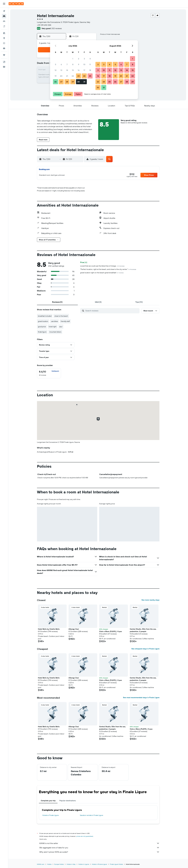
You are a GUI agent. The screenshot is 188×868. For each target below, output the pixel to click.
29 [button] (73, 82)
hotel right (53, 327)
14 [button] (67, 70)
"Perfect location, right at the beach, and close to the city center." (108, 269)
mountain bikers (55, 332)
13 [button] (61, 70)
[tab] (57, 302)
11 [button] (90, 64)
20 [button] (61, 76)
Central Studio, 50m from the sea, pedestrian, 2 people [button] (143, 630)
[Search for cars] (4, 21)
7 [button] (67, 64)
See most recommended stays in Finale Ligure (141, 697)
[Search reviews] (112, 311)
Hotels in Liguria (84, 864)
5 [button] (56, 64)
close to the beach (61, 316)
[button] (4, 4)
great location (43, 321)
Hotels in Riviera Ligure (99, 864)
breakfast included (45, 316)
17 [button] (84, 70)
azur (61, 327)
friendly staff (65, 321)
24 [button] (84, 76)
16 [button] (79, 70)
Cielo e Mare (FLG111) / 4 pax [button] (111, 631)
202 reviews (57, 28)
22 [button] (73, 76)
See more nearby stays (150, 600)
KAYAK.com (41, 864)
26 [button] (55, 82)
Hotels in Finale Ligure (51, 815)
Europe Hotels (59, 864)
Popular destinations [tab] (68, 801)
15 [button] (73, 70)
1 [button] (73, 59)
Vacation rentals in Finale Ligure (91, 815)
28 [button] (67, 82)
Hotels (49, 864)
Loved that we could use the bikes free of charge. (102, 266)
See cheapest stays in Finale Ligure (145, 649)
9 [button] (79, 64)
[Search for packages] (4, 26)
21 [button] (67, 76)
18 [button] (90, 70)
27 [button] (61, 82)
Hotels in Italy (71, 864)
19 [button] (56, 76)
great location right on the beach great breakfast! (102, 273)
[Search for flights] (4, 11)
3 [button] (84, 59)
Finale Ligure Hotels (116, 864)
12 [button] (56, 70)
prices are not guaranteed (85, 836)
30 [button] (79, 82)
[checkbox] (49, 373)
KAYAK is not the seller (99, 843)
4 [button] (90, 59)
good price (42, 327)
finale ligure (42, 332)
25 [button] (90, 76)
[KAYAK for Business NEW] (4, 48)
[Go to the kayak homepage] (16, 4)
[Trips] (4, 55)
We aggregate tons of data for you (99, 848)
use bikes (54, 321)
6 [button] (61, 64)
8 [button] (73, 64)
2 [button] (79, 59)
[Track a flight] (4, 43)
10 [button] (84, 64)
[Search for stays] (4, 16)
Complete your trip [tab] (48, 801)
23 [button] (79, 76)
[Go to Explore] (4, 38)
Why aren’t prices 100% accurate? (99, 852)
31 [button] (84, 82)
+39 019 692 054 (44, 25)
